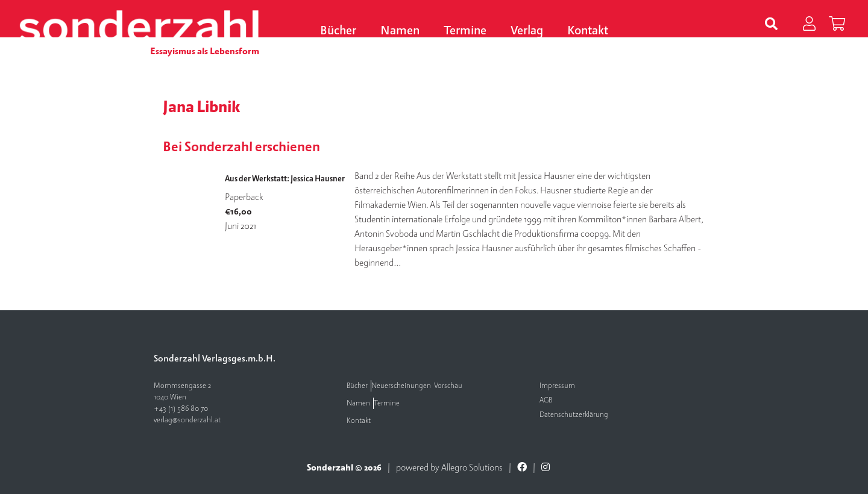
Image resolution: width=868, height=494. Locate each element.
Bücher (338, 31)
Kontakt (588, 31)
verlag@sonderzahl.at (187, 420)
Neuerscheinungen (401, 386)
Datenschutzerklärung (574, 415)
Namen (400, 31)
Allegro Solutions (472, 467)
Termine (465, 31)
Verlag (527, 31)
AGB (546, 400)
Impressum (557, 386)
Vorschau (448, 386)
